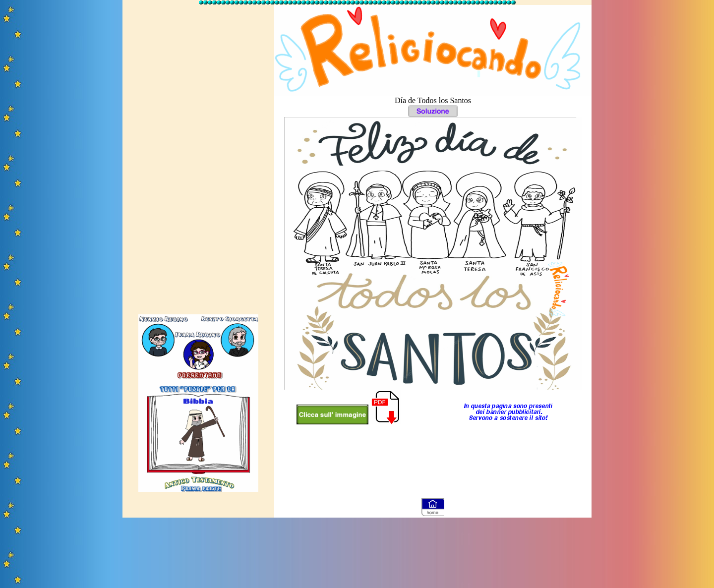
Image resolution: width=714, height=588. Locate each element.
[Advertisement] (198, 155)
